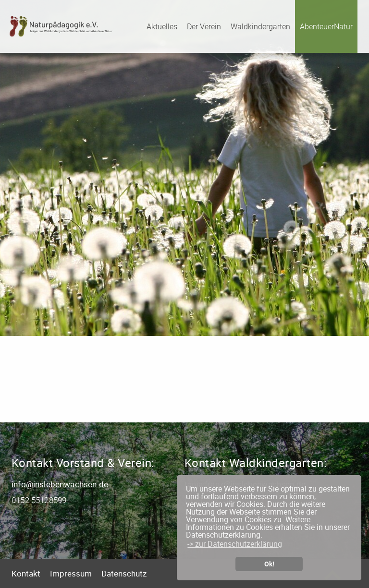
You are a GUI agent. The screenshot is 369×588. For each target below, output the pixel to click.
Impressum (71, 573)
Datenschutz (124, 573)
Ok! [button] (269, 564)
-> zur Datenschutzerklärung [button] (235, 544)
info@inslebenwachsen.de (60, 484)
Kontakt (26, 573)
